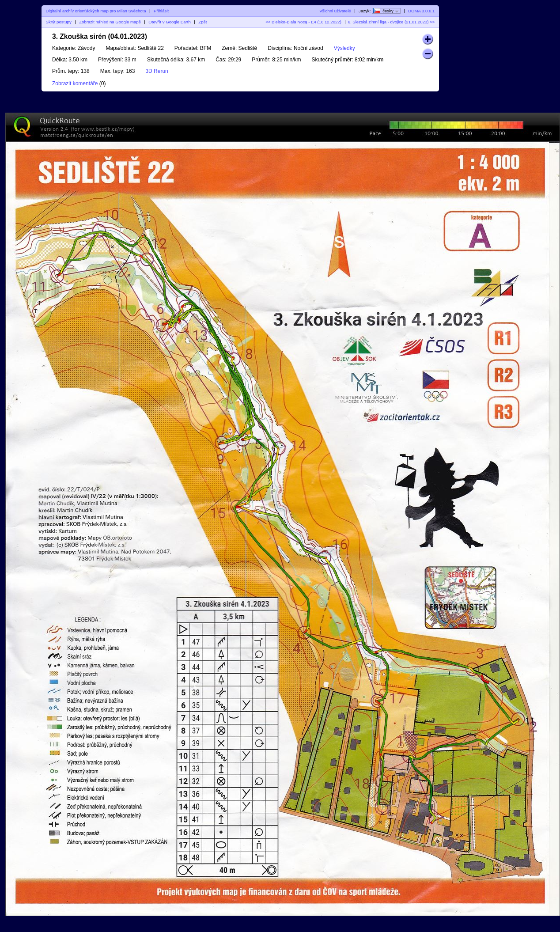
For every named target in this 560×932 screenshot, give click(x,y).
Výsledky (344, 48)
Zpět (202, 22)
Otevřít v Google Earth (169, 22)
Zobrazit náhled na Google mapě (110, 22)
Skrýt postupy (59, 22)
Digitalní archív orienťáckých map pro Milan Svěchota (96, 11)
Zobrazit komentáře (75, 83)
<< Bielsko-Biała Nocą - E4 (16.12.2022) (303, 22)
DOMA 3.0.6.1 (421, 11)
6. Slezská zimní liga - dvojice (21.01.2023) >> (392, 22)
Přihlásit (161, 11)
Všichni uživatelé (335, 11)
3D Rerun (157, 71)
